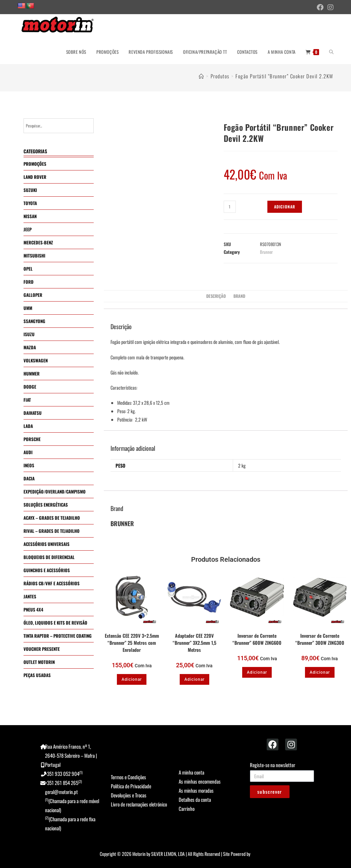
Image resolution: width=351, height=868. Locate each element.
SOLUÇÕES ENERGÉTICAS (46, 505)
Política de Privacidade (131, 786)
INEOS (29, 465)
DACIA (29, 478)
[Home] (202, 76)
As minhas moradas (196, 790)
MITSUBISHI (34, 255)
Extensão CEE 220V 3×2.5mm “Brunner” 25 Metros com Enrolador (132, 643)
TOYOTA (30, 203)
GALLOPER (33, 295)
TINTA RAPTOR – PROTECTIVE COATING (58, 636)
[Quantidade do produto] (230, 207)
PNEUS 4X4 (33, 609)
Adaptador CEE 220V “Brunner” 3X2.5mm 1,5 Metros (194, 643)
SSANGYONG (34, 321)
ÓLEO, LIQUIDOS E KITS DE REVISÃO (55, 623)
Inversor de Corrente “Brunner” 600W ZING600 (257, 639)
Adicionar (285, 207)
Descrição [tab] (216, 296)
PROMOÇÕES (35, 164)
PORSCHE (32, 439)
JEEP (28, 229)
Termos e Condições (128, 777)
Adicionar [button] (132, 679)
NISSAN (30, 216)
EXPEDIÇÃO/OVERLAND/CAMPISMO (55, 491)
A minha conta (191, 772)
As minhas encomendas (200, 781)
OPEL (28, 269)
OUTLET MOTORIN (39, 662)
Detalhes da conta (195, 799)
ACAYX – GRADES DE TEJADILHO (52, 518)
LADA (28, 426)
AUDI (28, 452)
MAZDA (30, 347)
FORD (29, 282)
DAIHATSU (33, 413)
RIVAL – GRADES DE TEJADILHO (52, 531)
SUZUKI (30, 190)
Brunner (266, 252)
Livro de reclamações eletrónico (139, 804)
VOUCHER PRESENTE (42, 649)
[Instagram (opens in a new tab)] (330, 7)
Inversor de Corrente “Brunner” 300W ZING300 (320, 639)
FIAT (27, 400)
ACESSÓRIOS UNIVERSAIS (47, 544)
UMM (28, 308)
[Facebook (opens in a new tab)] (320, 7)
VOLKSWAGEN (36, 360)
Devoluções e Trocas (129, 795)
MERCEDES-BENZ (38, 242)
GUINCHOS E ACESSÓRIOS (47, 570)
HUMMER (32, 373)
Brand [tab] (239, 296)
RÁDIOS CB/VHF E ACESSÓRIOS (52, 583)
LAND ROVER (35, 177)
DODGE (30, 387)
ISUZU (29, 334)
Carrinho (187, 808)
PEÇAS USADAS (37, 675)
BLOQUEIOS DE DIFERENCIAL (49, 557)
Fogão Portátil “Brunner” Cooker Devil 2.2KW (284, 76)
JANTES (30, 596)
